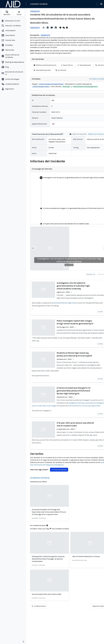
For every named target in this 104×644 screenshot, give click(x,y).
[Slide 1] (64, 268)
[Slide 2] (67, 268)
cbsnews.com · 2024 (64, 359)
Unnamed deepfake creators (41, 87)
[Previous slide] (33, 248)
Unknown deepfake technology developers (51, 84)
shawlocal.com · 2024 (65, 397)
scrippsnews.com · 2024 (66, 429)
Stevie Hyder (66, 87)
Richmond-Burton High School (65, 303)
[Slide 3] (69, 268)
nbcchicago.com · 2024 (65, 327)
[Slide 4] (71, 268)
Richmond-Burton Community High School (85, 87)
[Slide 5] (74, 268)
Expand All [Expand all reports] (91, 274)
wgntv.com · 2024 (63, 292)
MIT (53, 124)
